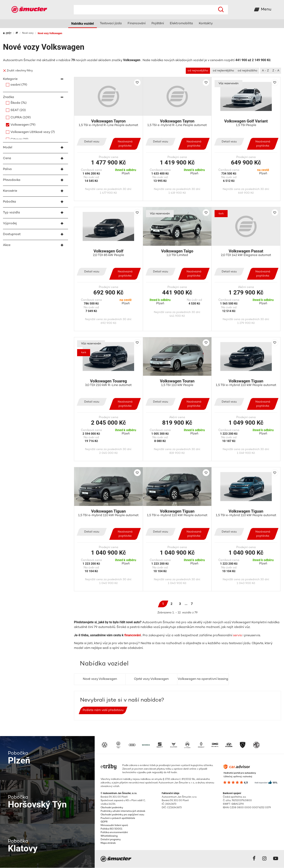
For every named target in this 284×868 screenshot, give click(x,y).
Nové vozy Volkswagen (50, 34)
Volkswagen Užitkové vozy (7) (33, 132)
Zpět (7, 34)
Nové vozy (28, 33)
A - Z (265, 71)
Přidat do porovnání (137, 83)
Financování (137, 24)
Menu (266, 10)
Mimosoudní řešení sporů (114, 826)
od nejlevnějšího (223, 71)
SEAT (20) (18, 111)
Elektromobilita (181, 24)
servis (237, 636)
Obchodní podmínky (112, 808)
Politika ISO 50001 (111, 829)
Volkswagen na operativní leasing (203, 679)
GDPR (104, 822)
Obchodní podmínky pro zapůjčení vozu (122, 815)
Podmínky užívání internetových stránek (123, 811)
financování (133, 635)
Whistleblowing (109, 836)
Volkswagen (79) (23, 125)
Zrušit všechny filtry (18, 71)
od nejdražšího (248, 71)
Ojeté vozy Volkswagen (151, 679)
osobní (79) (19, 85)
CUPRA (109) (21, 118)
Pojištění (158, 24)
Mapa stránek (108, 843)
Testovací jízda (111, 24)
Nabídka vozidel (82, 24)
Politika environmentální (114, 833)
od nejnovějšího (198, 71)
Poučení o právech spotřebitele (118, 819)
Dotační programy (111, 840)
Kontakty (206, 24)
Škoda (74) (19, 103)
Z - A (276, 71)
